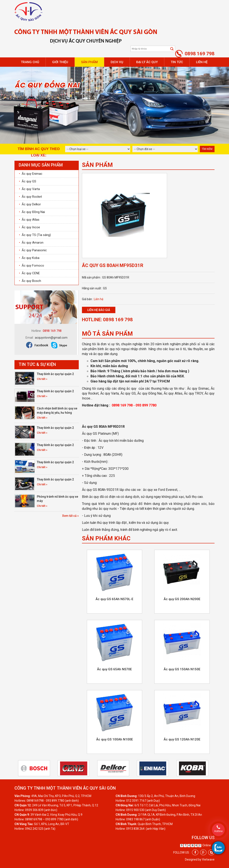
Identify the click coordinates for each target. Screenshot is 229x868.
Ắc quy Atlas (29, 220)
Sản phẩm (89, 62)
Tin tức (177, 62)
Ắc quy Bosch (30, 281)
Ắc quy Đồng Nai (32, 212)
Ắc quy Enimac (31, 174)
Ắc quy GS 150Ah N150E (182, 669)
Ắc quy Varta (29, 189)
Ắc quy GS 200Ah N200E (182, 599)
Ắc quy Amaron (31, 243)
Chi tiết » (42, 379)
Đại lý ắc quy (147, 62)
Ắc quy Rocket (30, 197)
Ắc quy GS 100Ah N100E (114, 739)
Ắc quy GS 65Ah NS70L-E (114, 599)
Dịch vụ (117, 62)
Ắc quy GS (28, 181)
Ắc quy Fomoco (31, 266)
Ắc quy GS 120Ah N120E (182, 739)
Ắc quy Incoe (29, 227)
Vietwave (208, 859)
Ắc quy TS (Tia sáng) (35, 235)
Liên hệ (202, 62)
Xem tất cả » (70, 516)
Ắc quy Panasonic (33, 250)
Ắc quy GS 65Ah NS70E (114, 669)
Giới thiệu (60, 62)
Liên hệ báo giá (99, 310)
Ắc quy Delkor (30, 204)
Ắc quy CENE (29, 273)
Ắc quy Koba (29, 258)
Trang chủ (30, 62)
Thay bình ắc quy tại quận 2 (55, 374)
